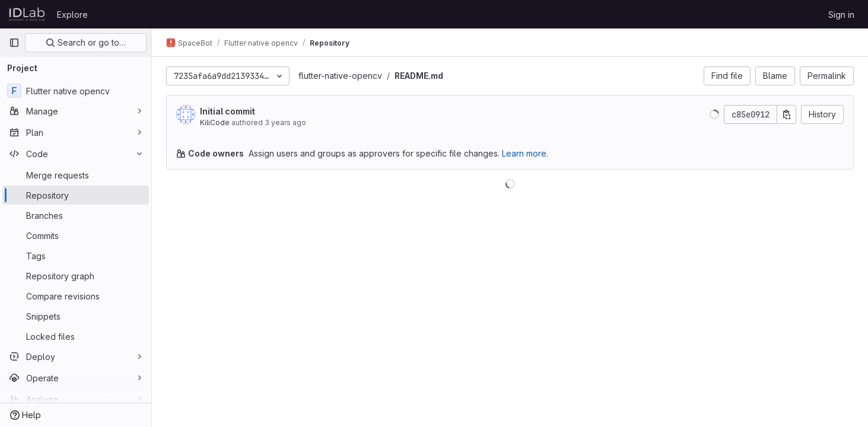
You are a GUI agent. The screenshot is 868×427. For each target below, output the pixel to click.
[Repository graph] (76, 276)
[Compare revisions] (76, 296)
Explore (72, 15)
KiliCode (215, 122)
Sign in (841, 15)
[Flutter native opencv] (76, 91)
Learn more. (525, 153)
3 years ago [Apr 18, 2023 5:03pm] (285, 122)
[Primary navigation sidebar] (14, 43)
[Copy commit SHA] (787, 114)
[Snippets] (76, 316)
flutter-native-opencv (340, 76)
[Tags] (76, 256)
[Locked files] (76, 336)
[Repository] (76, 195)
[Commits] (76, 235)
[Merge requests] (76, 175)
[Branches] (76, 215)
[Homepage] (27, 14)
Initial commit (228, 111)
